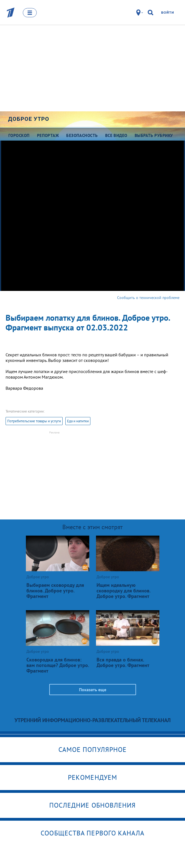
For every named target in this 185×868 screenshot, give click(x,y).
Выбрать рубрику (154, 135)
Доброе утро (29, 119)
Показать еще (93, 690)
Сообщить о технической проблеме (148, 298)
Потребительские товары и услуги (34, 421)
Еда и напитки (78, 421)
